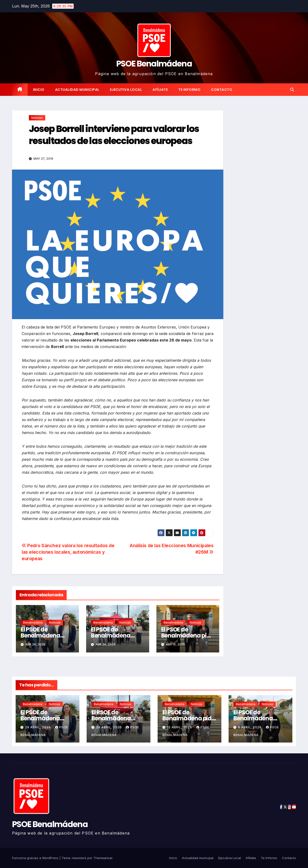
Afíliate (160, 90)
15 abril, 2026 (180, 727)
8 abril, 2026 (250, 727)
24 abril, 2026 (109, 727)
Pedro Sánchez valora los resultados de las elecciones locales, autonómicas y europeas (68, 552)
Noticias (37, 118)
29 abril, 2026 (38, 727)
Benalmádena (33, 622)
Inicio (39, 90)
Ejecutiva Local (126, 90)
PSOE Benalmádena (154, 64)
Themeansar (103, 858)
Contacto (222, 90)
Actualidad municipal (77, 90)
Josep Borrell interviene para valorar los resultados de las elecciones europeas (114, 135)
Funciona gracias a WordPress (36, 858)
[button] (292, 90)
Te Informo (189, 90)
